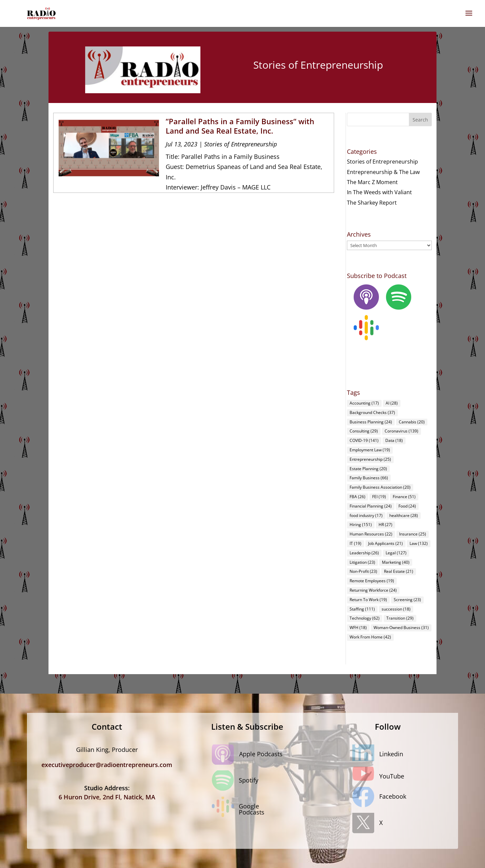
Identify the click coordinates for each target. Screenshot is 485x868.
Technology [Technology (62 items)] (365, 618)
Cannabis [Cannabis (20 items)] (412, 422)
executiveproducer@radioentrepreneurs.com (107, 765)
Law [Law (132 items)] (419, 543)
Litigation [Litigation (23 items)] (362, 562)
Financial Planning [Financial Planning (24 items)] (371, 506)
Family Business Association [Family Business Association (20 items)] (380, 487)
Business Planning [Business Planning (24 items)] (371, 422)
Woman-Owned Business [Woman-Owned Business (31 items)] (401, 628)
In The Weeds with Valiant (379, 192)
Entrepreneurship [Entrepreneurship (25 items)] (370, 459)
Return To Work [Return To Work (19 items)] (368, 600)
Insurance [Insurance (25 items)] (413, 534)
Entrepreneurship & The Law (383, 172)
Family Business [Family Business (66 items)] (369, 478)
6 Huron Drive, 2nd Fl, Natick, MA (107, 797)
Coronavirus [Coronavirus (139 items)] (401, 431)
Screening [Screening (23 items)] (407, 600)
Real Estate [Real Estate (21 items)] (399, 571)
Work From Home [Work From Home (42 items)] (370, 637)
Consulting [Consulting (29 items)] (364, 431)
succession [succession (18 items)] (396, 609)
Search (420, 120)
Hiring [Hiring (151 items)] (361, 525)
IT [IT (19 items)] (355, 543)
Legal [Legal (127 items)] (396, 553)
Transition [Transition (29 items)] (400, 618)
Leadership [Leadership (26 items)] (364, 553)
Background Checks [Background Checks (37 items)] (372, 412)
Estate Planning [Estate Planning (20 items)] (368, 469)
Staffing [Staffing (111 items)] (362, 609)
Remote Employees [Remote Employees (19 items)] (372, 581)
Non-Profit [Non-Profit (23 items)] (363, 571)
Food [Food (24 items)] (407, 506)
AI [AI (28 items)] (392, 403)
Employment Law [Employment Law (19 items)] (370, 450)
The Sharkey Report (372, 203)
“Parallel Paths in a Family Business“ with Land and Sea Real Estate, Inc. (240, 126)
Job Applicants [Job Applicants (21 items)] (385, 543)
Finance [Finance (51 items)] (404, 497)
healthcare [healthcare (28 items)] (404, 515)
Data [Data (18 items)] (394, 440)
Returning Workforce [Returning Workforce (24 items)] (373, 590)
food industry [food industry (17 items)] (366, 515)
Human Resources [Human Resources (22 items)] (371, 534)
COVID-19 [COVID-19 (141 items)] (364, 440)
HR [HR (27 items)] (385, 525)
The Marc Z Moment (372, 182)
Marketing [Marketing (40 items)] (396, 562)
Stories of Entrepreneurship (240, 144)
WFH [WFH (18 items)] (358, 628)
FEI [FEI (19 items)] (379, 497)
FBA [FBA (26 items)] (358, 497)
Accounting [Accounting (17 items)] (364, 403)
